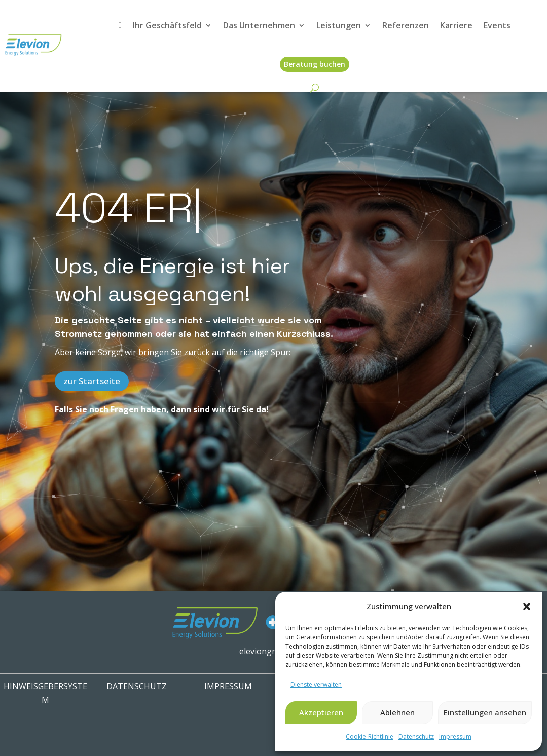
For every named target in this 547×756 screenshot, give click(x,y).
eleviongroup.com (273, 651)
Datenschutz (416, 736)
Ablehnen (397, 712)
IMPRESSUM (228, 686)
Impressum (455, 736)
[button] (527, 607)
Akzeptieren (321, 712)
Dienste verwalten (316, 684)
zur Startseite (92, 381)
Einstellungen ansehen (485, 712)
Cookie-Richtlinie (370, 736)
